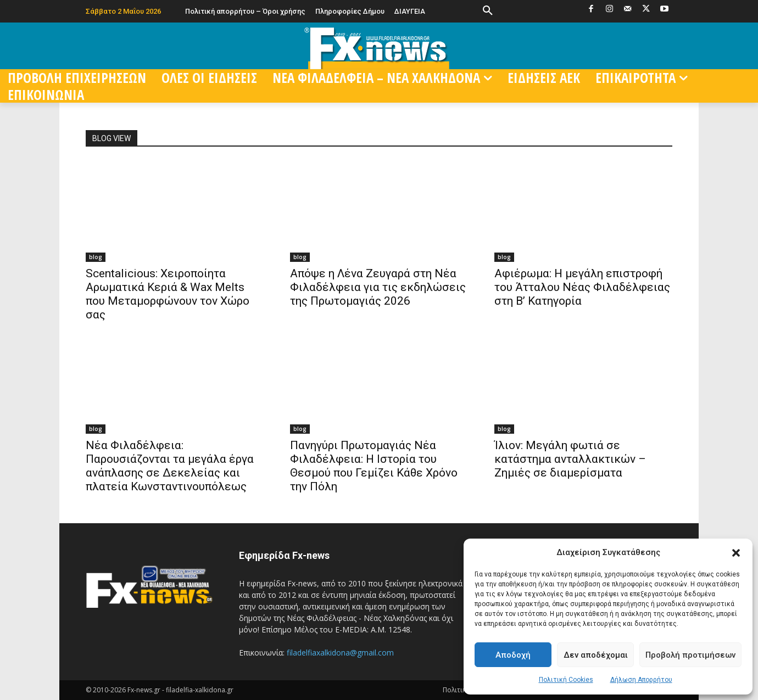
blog (96, 257)
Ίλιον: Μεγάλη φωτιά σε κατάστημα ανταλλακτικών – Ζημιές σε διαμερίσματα (570, 459)
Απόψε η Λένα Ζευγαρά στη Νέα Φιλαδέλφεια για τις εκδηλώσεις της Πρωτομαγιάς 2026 (378, 287)
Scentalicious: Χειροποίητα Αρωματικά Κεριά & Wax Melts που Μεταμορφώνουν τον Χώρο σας (168, 294)
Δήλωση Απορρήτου (641, 680)
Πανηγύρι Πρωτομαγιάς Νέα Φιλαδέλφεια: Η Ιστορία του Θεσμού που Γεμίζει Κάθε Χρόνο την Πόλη (374, 466)
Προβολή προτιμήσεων (690, 655)
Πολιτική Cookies (566, 680)
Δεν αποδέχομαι (596, 655)
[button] (736, 553)
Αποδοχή (513, 655)
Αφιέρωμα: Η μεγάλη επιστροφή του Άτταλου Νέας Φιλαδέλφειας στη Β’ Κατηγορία (582, 287)
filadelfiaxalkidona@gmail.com (340, 653)
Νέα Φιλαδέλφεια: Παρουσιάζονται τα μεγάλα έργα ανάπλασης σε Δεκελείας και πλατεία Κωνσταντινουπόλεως (170, 466)
